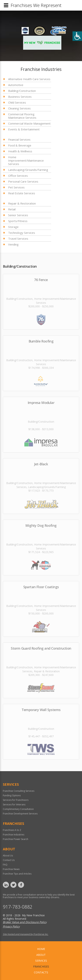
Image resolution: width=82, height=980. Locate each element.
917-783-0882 (18, 907)
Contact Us (9, 860)
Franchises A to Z (12, 830)
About (41, 955)
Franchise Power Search (16, 839)
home (41, 949)
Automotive (16, 85)
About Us (8, 856)
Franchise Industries (14, 835)
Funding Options (12, 795)
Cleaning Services (19, 108)
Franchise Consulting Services (19, 791)
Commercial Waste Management (29, 123)
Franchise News (11, 869)
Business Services (20, 97)
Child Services (17, 102)
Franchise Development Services (20, 814)
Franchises (41, 966)
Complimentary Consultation (18, 809)
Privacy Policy (11, 926)
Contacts (41, 972)
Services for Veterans (14, 805)
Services (41, 961)
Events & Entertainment (24, 129)
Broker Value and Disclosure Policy (25, 922)
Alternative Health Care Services (29, 79)
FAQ (5, 865)
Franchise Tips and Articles (17, 874)
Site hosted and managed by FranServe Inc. (26, 934)
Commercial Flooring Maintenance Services (22, 116)
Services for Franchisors (16, 800)
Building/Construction (22, 91)
